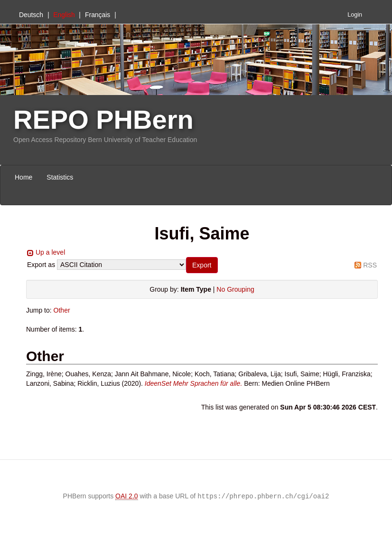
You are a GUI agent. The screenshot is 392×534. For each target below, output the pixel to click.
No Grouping (235, 289)
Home (23, 177)
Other (62, 310)
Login (355, 15)
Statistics (60, 177)
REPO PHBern (103, 119)
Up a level (50, 252)
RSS (370, 265)
